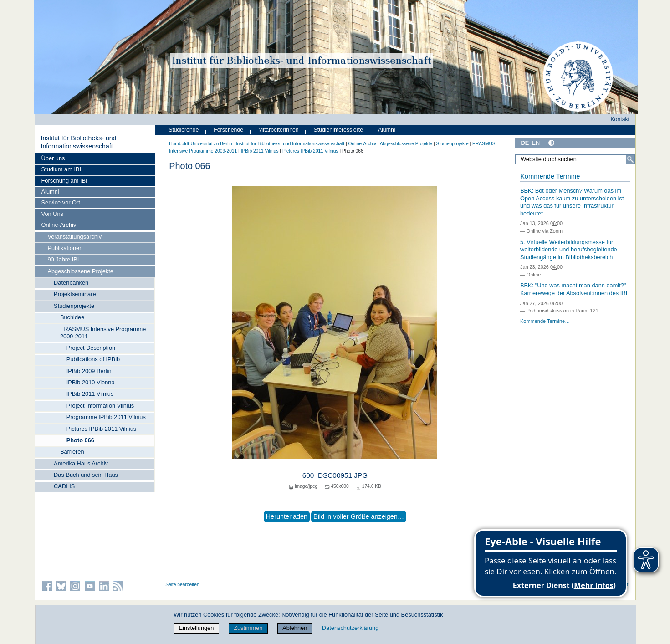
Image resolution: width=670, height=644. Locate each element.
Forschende (228, 130)
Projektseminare (75, 294)
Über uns (53, 158)
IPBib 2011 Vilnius (90, 394)
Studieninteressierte (338, 130)
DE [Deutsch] (525, 143)
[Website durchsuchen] (575, 159)
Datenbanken (71, 283)
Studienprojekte (74, 306)
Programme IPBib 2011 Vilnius (106, 417)
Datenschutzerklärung (350, 628)
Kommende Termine (550, 176)
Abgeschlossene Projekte (80, 271)
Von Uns (52, 214)
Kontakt (620, 119)
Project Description (91, 348)
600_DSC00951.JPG (335, 475)
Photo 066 (80, 440)
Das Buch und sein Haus (86, 475)
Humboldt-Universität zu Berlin (200, 144)
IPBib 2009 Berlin (89, 371)
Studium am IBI (61, 169)
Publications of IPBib (93, 359)
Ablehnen (295, 628)
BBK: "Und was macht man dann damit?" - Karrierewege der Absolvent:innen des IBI (575, 289)
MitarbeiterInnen (279, 130)
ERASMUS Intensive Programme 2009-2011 (103, 333)
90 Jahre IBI (63, 259)
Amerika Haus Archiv (81, 463)
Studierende (184, 130)
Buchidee (72, 317)
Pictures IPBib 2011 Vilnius (101, 429)
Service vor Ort (61, 202)
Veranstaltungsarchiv (74, 237)
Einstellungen (197, 628)
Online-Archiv (59, 225)
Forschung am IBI (64, 181)
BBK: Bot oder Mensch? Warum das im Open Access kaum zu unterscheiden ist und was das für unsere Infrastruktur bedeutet (572, 202)
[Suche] (630, 159)
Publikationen (65, 248)
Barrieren (72, 452)
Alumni (50, 192)
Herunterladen (287, 516)
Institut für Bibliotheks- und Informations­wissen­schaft (78, 142)
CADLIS (64, 486)
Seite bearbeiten (182, 585)
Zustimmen (248, 628)
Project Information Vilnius (100, 406)
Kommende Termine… (545, 321)
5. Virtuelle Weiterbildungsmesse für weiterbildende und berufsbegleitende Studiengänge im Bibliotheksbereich (569, 250)
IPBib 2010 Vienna (91, 382)
